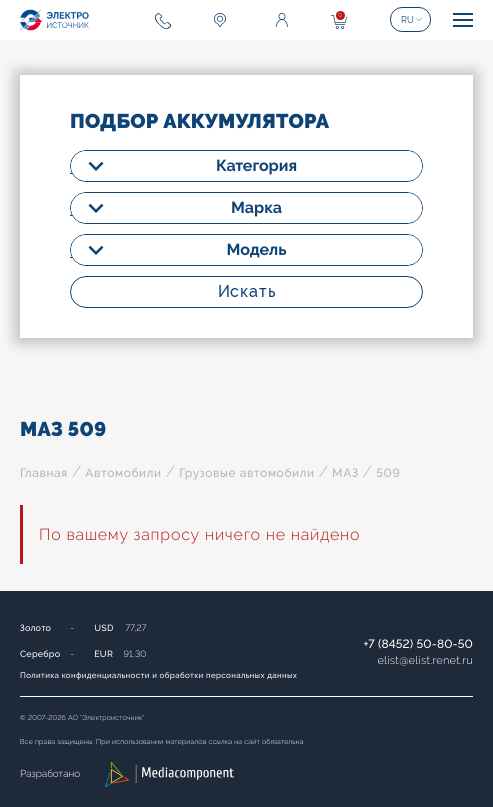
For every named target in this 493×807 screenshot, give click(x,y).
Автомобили (123, 473)
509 (388, 473)
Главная (44, 473)
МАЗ (345, 473)
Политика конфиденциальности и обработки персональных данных (158, 675)
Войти (282, 20)
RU (407, 20)
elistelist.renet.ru (425, 660)
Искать (247, 291)
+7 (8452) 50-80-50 (418, 644)
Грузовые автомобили (246, 473)
